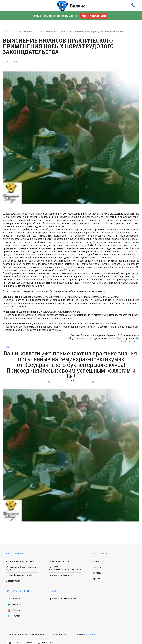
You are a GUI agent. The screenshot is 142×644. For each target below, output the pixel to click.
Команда (96, 567)
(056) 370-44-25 (133, 6)
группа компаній (71, 6)
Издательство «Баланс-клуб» (20, 561)
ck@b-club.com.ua (129, 342)
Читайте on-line (94, 16)
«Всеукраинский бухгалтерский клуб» (21, 568)
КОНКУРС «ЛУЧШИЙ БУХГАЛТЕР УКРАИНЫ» (65, 568)
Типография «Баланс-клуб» (19, 575)
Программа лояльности (60, 575)
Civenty (65, 635)
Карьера (96, 579)
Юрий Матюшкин (91, 635)
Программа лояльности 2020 (63, 599)
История (96, 561)
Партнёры (97, 573)
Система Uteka (13, 581)
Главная (6, 32)
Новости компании (25, 32)
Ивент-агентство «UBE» (60, 561)
